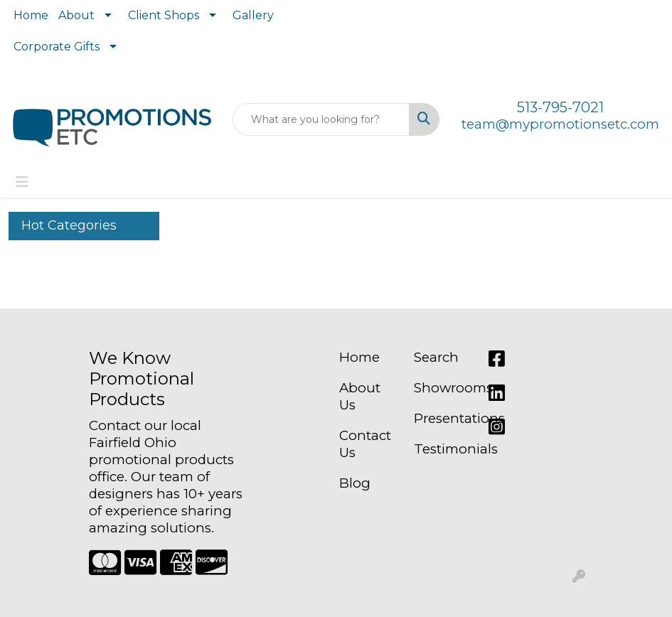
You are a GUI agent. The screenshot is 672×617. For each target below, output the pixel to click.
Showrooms (443, 388)
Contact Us (365, 444)
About (76, 15)
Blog (355, 483)
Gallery (253, 15)
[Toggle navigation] (22, 182)
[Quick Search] (321, 119)
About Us (360, 396)
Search (436, 357)
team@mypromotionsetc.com (560, 124)
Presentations (443, 418)
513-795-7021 (560, 107)
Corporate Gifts (57, 47)
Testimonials (443, 449)
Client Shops (164, 15)
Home (31, 15)
